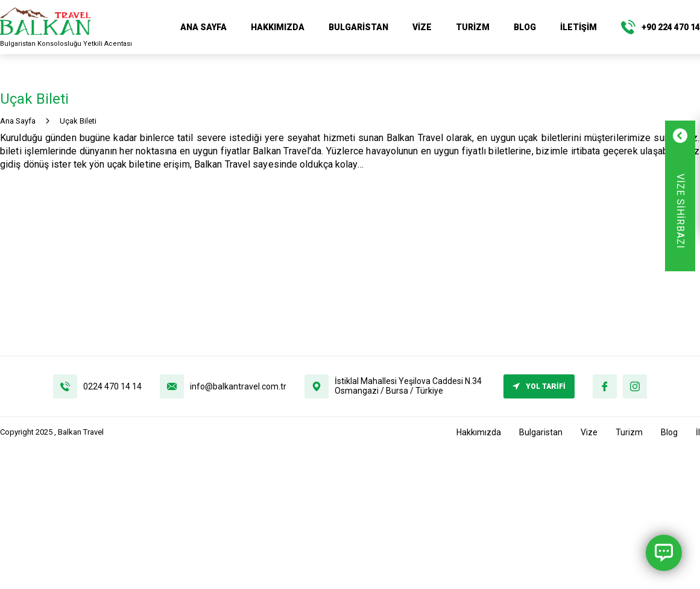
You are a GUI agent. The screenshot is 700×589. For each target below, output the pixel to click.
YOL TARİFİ (539, 386)
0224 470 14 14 (112, 386)
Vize (422, 27)
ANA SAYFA (203, 27)
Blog (525, 27)
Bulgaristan (358, 27)
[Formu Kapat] (656, 136)
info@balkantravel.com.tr (238, 386)
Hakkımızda (278, 27)
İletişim (579, 27)
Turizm (473, 27)
